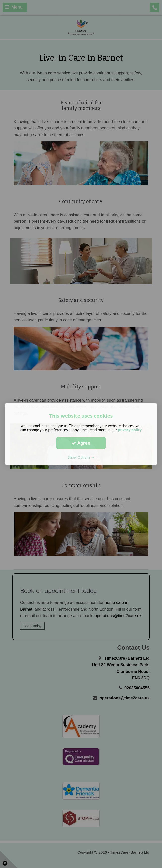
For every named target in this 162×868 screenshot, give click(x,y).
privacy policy (130, 430)
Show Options (81, 457)
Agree (81, 443)
